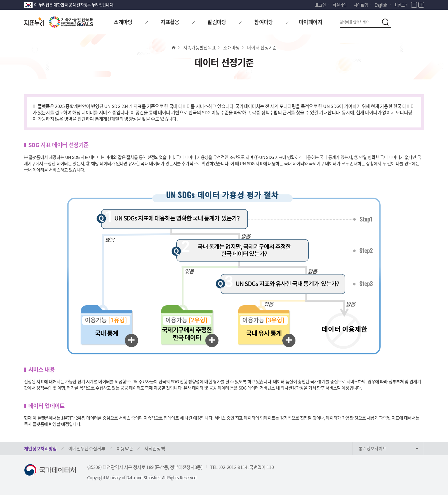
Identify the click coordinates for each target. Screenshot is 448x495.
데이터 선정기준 (262, 47)
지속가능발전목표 (200, 47)
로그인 (320, 5)
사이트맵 (361, 5)
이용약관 (125, 448)
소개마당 (231, 47)
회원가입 (340, 5)
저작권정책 (155, 448)
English (381, 5)
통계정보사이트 (373, 448)
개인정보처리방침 (40, 448)
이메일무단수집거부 (87, 448)
